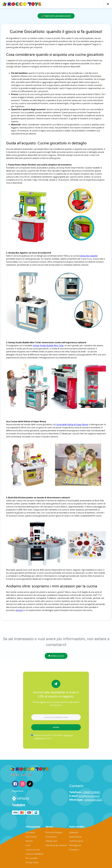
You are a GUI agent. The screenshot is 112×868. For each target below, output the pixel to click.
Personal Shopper (54, 832)
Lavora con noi (33, 850)
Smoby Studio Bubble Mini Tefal (48, 345)
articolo (19, 610)
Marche (29, 841)
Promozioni (51, 837)
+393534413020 (93, 800)
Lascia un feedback (35, 854)
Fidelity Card (51, 841)
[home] (22, 4)
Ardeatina (74, 832)
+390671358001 (91, 792)
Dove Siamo (31, 837)
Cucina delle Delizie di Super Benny (72, 424)
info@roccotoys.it (89, 796)
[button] (108, 4)
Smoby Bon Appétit (88, 256)
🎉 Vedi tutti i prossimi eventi (56, 16)
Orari (28, 845)
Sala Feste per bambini (56, 845)
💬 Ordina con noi (56, 656)
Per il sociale (31, 858)
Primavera (74, 850)
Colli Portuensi (76, 841)
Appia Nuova (75, 837)
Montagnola (75, 845)
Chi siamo (30, 832)
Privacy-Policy (32, 862)
